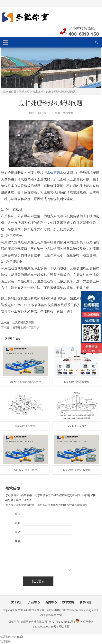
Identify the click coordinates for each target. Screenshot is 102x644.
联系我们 (85, 602)
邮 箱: (18, 523)
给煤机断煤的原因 (23, 323)
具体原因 (53, 173)
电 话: (18, 532)
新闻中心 (51, 602)
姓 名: (18, 514)
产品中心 (34, 602)
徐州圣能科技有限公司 (34, 622)
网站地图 (64, 627)
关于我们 (17, 602)
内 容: (18, 541)
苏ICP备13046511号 (61, 622)
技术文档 (38, 92)
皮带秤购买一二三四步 (26, 327)
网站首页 (24, 92)
